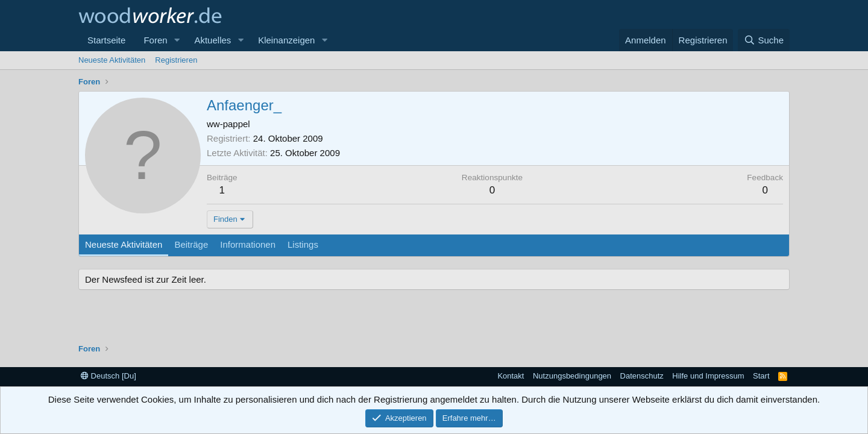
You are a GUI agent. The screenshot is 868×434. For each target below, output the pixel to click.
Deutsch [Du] (108, 376)
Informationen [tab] (248, 244)
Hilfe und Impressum (708, 376)
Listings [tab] (303, 244)
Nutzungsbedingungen (572, 376)
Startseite (106, 40)
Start (761, 376)
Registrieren (176, 60)
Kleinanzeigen (286, 40)
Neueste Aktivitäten (112, 60)
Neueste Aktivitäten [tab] (124, 244)
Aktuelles (212, 40)
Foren (155, 40)
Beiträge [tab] (191, 244)
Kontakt (511, 376)
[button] (177, 40)
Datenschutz (642, 376)
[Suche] (764, 40)
